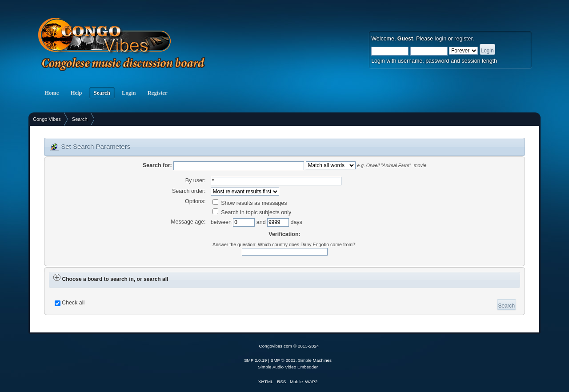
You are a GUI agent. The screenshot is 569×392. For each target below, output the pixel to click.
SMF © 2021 (283, 360)
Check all (73, 303)
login (441, 39)
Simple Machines (315, 360)
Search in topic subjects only (252, 212)
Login (129, 93)
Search (102, 93)
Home (52, 93)
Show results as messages (250, 203)
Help (76, 93)
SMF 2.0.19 (256, 360)
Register (158, 93)
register (463, 39)
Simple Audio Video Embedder (288, 367)
